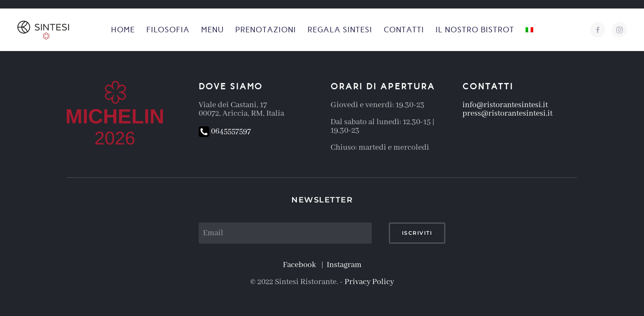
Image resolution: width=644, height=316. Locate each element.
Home (123, 30)
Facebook (301, 265)
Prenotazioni (266, 30)
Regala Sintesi (340, 30)
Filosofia (168, 30)
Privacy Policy (369, 282)
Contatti (404, 30)
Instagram (344, 265)
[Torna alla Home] (44, 30)
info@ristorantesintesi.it (505, 105)
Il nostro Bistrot (475, 30)
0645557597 (225, 131)
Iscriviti (417, 233)
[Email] (285, 233)
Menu (212, 30)
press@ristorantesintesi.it (507, 114)
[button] (530, 30)
